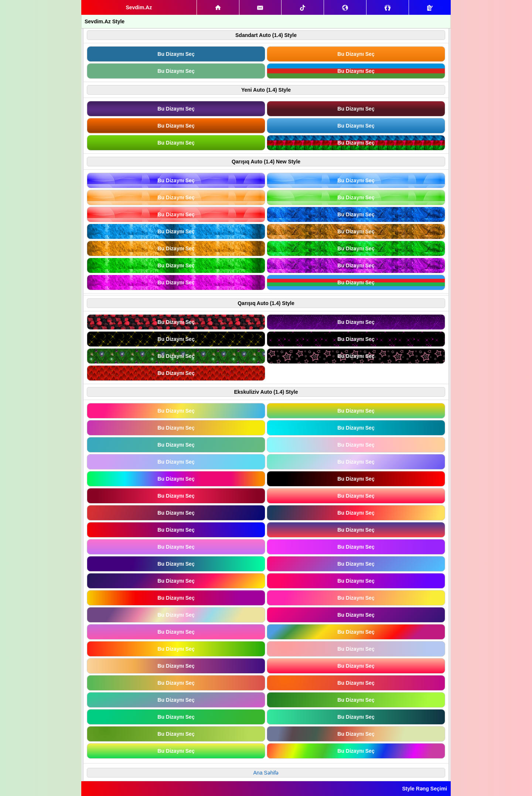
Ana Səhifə (266, 773)
